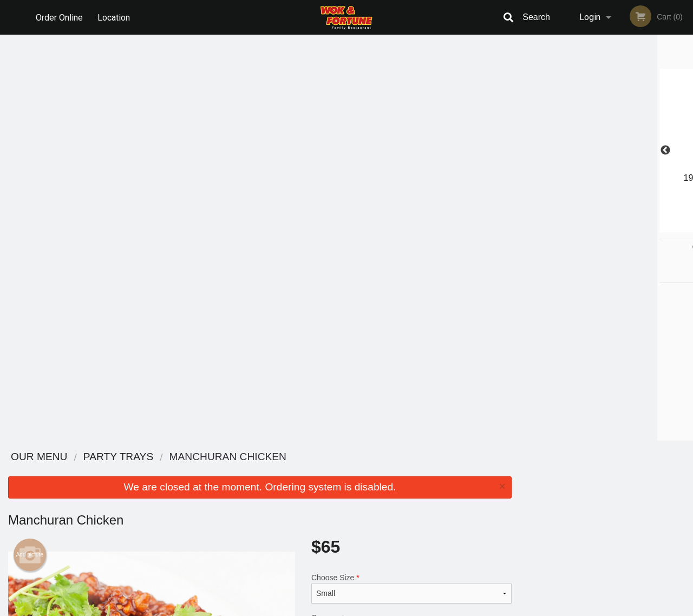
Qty (342, 270)
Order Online (59, 17)
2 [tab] (590, 227)
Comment (411, 226)
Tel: (523, 498)
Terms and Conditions (433, 485)
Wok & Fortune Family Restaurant (168, 457)
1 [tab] (574, 227)
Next (685, 150)
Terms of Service (365, 608)
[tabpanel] (606, 144)
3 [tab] (606, 227)
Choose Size (411, 182)
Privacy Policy (421, 498)
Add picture (30, 149)
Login (590, 17)
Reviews (413, 471)
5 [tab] (639, 227)
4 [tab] (623, 227)
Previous (528, 150)
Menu (318, 471)
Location (114, 17)
